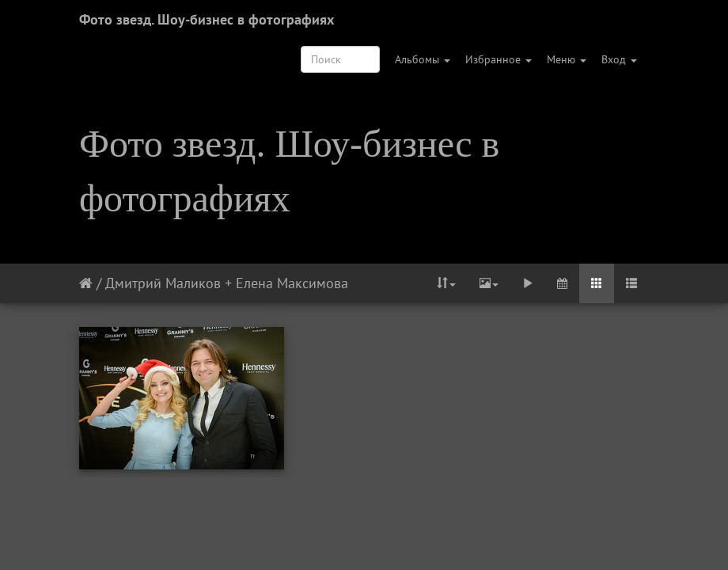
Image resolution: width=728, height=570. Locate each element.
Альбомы (423, 59)
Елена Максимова (292, 283)
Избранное (499, 59)
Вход (619, 59)
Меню (567, 59)
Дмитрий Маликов (163, 283)
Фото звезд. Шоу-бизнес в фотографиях (207, 19)
